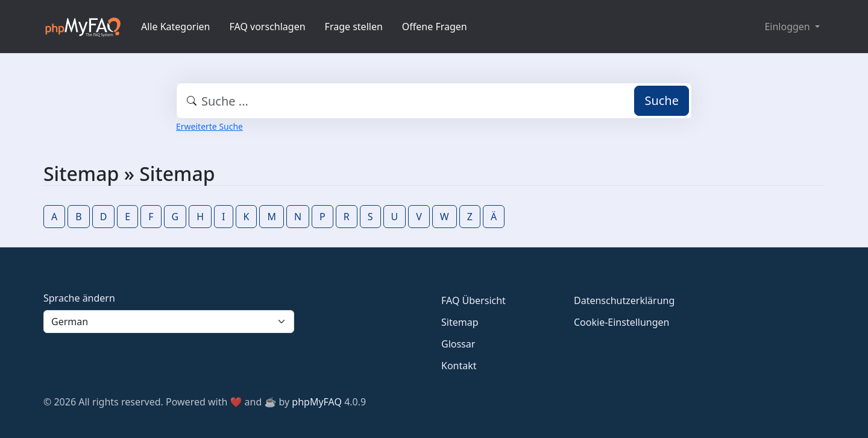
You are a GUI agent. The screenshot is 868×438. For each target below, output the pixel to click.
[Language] (169, 322)
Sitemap (460, 322)
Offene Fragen (435, 27)
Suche (662, 100)
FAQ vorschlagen (268, 27)
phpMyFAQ (317, 402)
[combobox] (434, 101)
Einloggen (788, 27)
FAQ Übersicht (473, 300)
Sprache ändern (79, 298)
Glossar (458, 344)
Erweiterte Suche (209, 126)
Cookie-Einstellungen (621, 322)
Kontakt (459, 366)
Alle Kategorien (176, 27)
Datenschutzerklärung (624, 300)
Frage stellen (354, 27)
